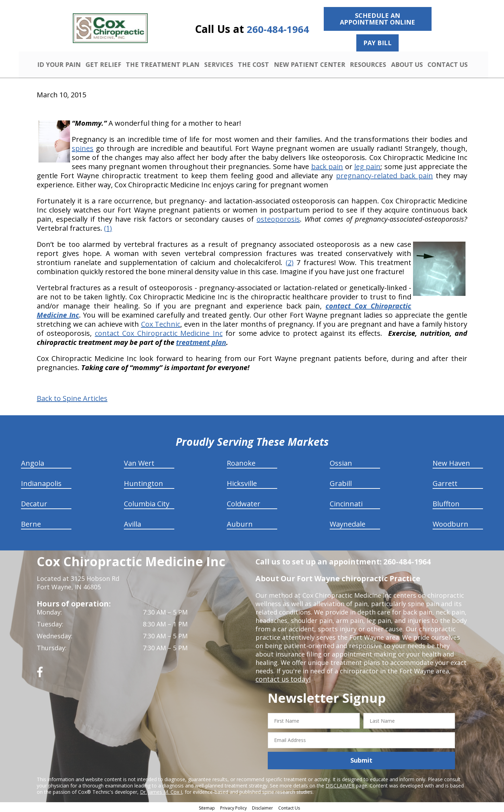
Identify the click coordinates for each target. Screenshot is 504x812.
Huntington (143, 482)
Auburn (240, 523)
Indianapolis (41, 482)
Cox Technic (161, 323)
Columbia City (147, 503)
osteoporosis (278, 218)
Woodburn (450, 523)
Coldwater (244, 503)
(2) (290, 261)
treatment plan (201, 341)
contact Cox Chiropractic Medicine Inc (159, 332)
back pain (327, 165)
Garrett (445, 482)
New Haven (451, 462)
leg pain (367, 165)
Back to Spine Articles (72, 397)
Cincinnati (346, 503)
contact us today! (282, 678)
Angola (33, 462)
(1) (108, 227)
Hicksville (242, 482)
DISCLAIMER (340, 785)
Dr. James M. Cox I (161, 791)
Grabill (341, 482)
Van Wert (139, 462)
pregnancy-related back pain (384, 175)
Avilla (132, 523)
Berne (31, 523)
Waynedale (348, 523)
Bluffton (446, 503)
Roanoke (241, 462)
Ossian (341, 462)
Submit (361, 759)
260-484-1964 (278, 29)
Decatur (34, 503)
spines (83, 147)
